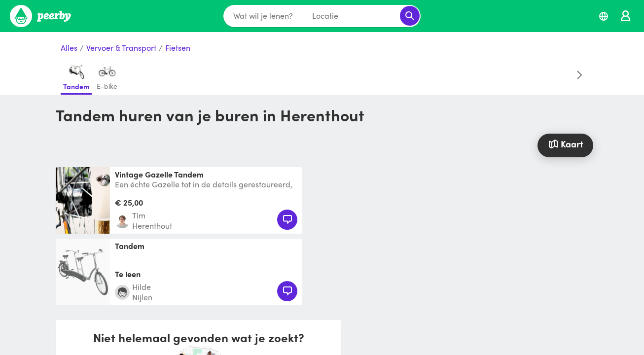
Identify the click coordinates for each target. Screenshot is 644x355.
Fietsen (178, 48)
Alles (69, 48)
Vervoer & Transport (121, 48)
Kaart (565, 144)
